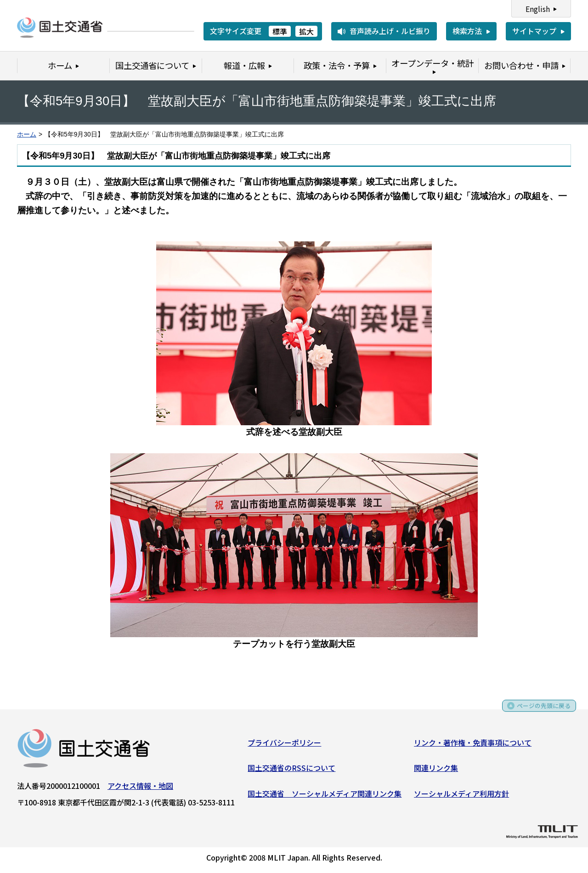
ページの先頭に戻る (539, 712)
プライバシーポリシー (284, 745)
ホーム (27, 134)
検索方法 (467, 31)
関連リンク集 (436, 771)
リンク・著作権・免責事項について (473, 745)
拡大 (306, 31)
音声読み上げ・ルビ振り (390, 31)
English (538, 9)
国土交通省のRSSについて (291, 771)
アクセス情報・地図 (140, 788)
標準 (280, 31)
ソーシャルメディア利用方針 (461, 796)
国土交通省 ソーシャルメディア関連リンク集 (325, 796)
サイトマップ (534, 31)
